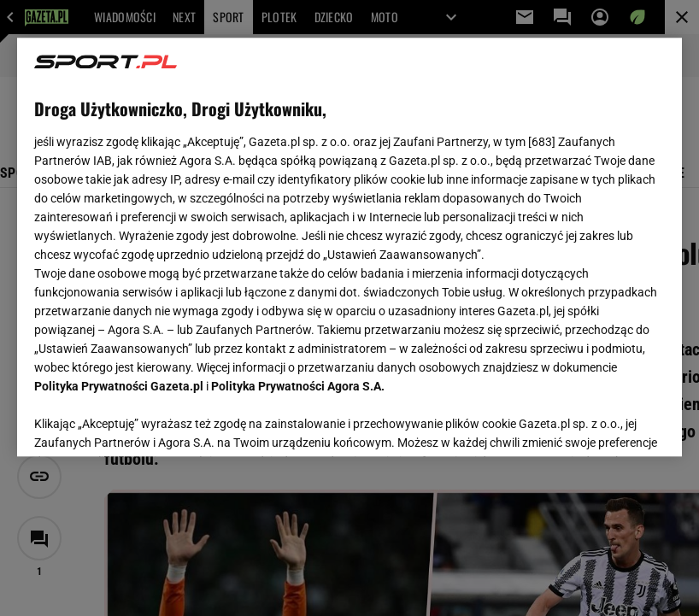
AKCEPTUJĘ (606, 423)
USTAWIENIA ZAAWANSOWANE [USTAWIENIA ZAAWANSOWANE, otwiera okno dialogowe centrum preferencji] (147, 422)
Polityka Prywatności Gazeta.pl (119, 386)
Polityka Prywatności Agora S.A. (298, 386)
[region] (349, 247)
